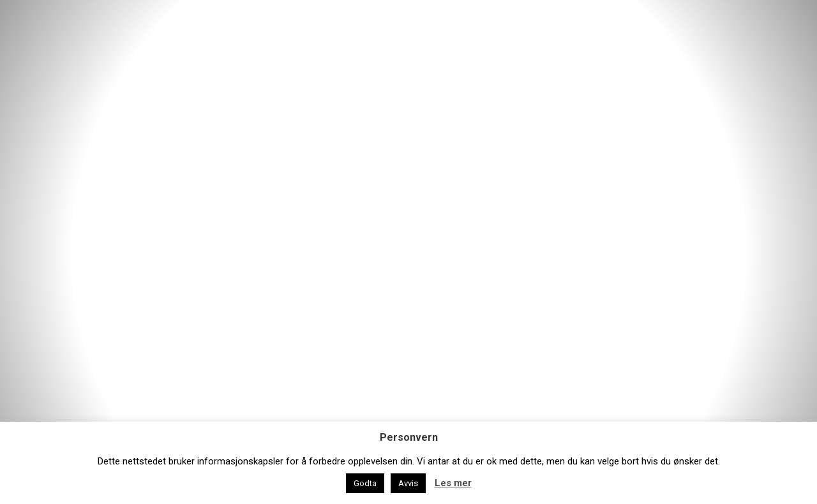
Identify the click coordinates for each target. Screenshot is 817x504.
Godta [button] (365, 483)
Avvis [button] (408, 483)
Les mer (453, 483)
